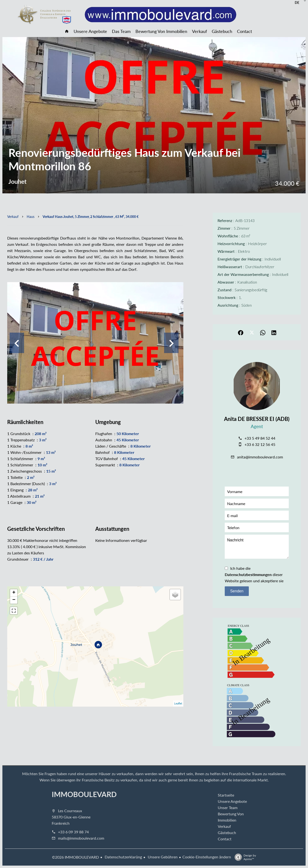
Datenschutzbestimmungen (248, 574)
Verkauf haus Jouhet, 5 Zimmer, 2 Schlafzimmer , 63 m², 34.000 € (91, 216)
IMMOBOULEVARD (84, 794)
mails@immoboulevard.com (81, 838)
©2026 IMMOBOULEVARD (75, 857)
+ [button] (14, 593)
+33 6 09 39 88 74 (73, 832)
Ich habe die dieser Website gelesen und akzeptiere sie (254, 574)
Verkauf (13, 216)
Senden (237, 591)
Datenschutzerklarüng (123, 857)
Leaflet (178, 703)
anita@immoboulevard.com (260, 457)
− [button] (14, 600)
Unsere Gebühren (162, 857)
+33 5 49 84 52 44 (260, 438)
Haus (31, 216)
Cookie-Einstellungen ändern (207, 857)
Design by (244, 857)
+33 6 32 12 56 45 (260, 444)
